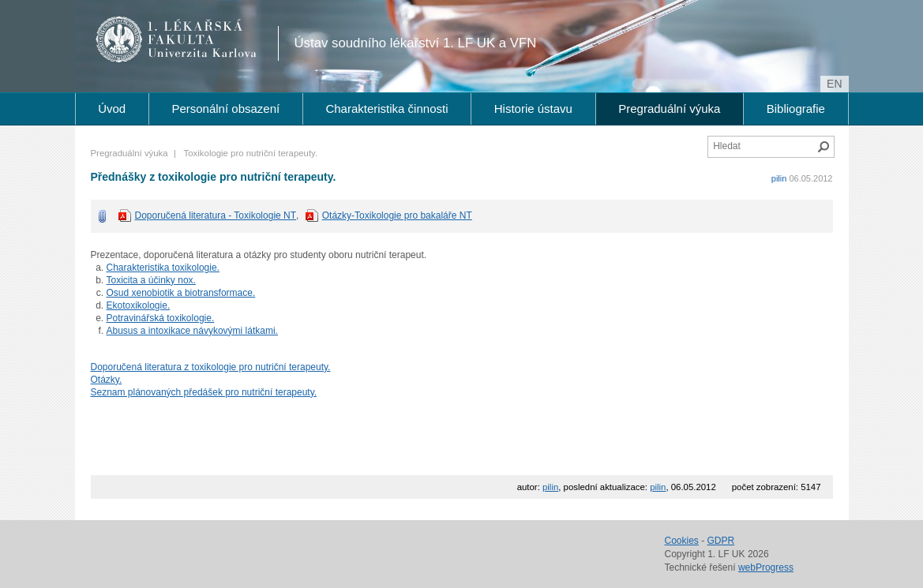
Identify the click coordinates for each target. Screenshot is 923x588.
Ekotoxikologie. (139, 305)
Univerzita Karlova (205, 55)
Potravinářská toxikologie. (161, 318)
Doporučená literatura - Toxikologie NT (216, 215)
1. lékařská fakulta (176, 39)
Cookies (682, 541)
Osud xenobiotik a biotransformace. (181, 293)
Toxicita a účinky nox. (151, 280)
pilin (779, 178)
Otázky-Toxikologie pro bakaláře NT (397, 215)
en (834, 84)
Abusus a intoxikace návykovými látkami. (192, 331)
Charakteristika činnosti (386, 109)
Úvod (112, 109)
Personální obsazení (225, 109)
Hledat (824, 147)
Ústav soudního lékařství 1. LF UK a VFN (416, 43)
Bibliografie (796, 109)
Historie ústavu (533, 109)
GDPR (721, 541)
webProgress (766, 567)
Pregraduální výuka (669, 109)
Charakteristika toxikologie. (163, 268)
